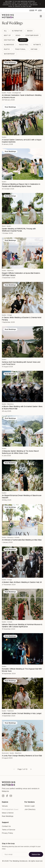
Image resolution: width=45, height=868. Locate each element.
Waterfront (9, 54)
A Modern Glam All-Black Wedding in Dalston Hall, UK (22, 582)
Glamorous (9, 45)
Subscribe (36, 854)
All (5, 31)
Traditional (20, 49)
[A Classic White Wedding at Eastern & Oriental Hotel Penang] (22, 298)
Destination (9, 40)
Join (40, 10)
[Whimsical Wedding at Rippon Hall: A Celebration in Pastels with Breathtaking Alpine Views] (22, 164)
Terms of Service (9, 830)
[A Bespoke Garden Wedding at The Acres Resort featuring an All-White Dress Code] (22, 431)
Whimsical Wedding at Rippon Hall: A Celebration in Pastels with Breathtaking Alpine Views (21, 185)
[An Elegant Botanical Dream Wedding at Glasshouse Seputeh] (22, 475)
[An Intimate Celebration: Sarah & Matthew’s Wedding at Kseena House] (22, 75)
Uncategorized (16, 93)
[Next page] (31, 769)
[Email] (11, 796)
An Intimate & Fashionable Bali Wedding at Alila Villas (22, 540)
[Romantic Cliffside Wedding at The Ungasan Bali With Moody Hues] (22, 649)
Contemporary (32, 35)
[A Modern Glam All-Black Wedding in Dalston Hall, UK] (22, 562)
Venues (5, 806)
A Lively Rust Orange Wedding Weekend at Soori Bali (22, 756)
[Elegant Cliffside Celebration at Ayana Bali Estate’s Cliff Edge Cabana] (22, 253)
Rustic (7, 49)
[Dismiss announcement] (40, 4)
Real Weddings (8, 816)
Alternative (17, 31)
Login (32, 10)
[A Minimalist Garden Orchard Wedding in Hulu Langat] (22, 693)
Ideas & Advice (8, 813)
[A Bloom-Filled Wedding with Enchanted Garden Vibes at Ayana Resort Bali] (22, 386)
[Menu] (41, 16)
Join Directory (30, 809)
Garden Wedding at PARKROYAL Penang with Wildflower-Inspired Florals (19, 230)
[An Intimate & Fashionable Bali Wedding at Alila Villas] (22, 520)
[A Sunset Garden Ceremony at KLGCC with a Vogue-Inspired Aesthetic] (22, 120)
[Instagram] (3, 796)
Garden (23, 40)
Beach (30, 31)
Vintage (34, 49)
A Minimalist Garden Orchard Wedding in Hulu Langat (22, 713)
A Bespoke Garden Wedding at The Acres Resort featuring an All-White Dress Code (20, 452)
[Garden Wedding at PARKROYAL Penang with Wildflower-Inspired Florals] (22, 209)
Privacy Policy (7, 833)
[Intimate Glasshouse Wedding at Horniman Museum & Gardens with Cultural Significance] (22, 604)
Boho (18, 35)
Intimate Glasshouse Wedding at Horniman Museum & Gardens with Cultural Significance (22, 626)
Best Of (7, 35)
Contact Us (6, 826)
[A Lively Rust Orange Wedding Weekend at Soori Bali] (22, 736)
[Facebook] (7, 796)
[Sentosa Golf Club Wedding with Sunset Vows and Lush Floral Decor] (22, 342)
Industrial (24, 45)
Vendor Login (30, 806)
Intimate (37, 45)
